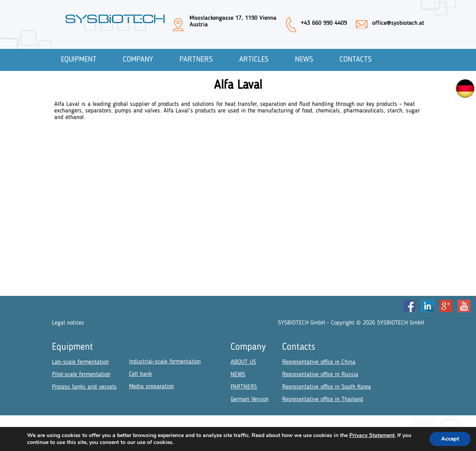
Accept (450, 439)
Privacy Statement (372, 435)
